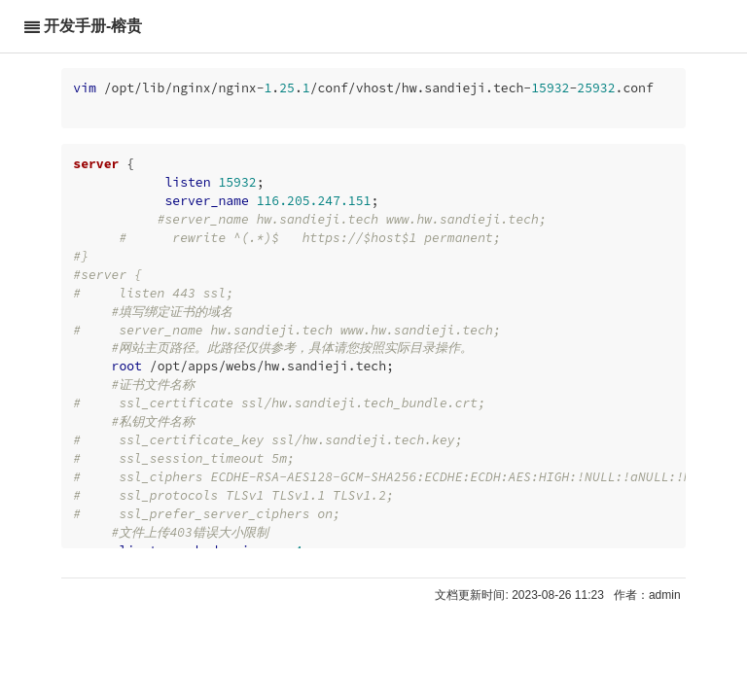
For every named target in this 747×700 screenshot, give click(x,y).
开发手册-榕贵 (93, 26)
